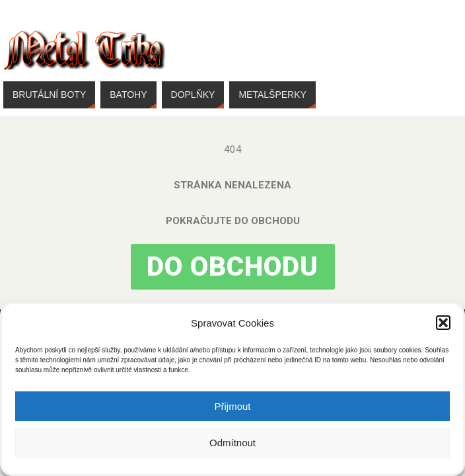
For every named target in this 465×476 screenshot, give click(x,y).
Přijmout (232, 406)
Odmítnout (232, 443)
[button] (443, 323)
